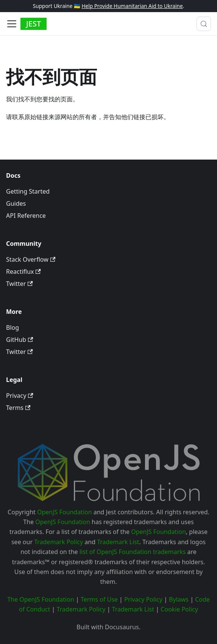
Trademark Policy (59, 542)
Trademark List (118, 542)
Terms (18, 408)
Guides (16, 203)
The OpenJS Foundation (41, 599)
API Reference (26, 216)
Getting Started (28, 191)
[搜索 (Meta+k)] (204, 24)
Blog (12, 327)
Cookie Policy (179, 609)
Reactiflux (23, 272)
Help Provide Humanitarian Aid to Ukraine (132, 6)
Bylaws (179, 599)
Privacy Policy (143, 599)
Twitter (20, 284)
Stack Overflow (31, 259)
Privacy (20, 396)
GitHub (20, 340)
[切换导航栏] (12, 24)
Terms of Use (99, 599)
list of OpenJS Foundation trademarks (133, 552)
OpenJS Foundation (65, 512)
